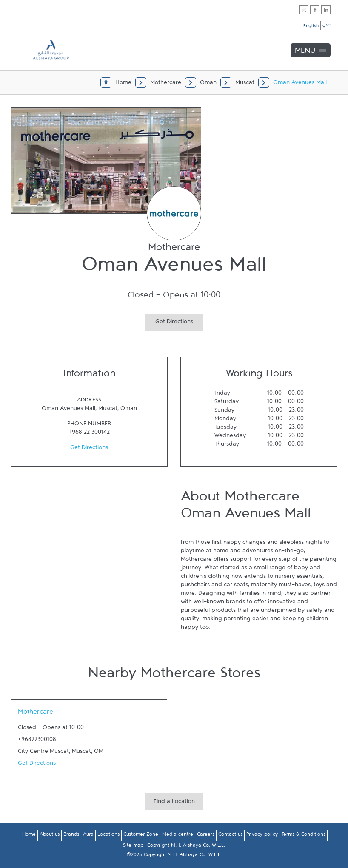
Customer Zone (141, 836)
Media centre (178, 836)
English (311, 27)
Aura (88, 836)
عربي (327, 25)
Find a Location (174, 803)
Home (29, 836)
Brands (71, 836)
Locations (108, 836)
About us (50, 836)
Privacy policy (262, 836)
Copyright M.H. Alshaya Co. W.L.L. (186, 847)
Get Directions (169, 321)
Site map (133, 847)
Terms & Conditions (304, 836)
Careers (206, 836)
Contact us (230, 836)
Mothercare (36, 714)
